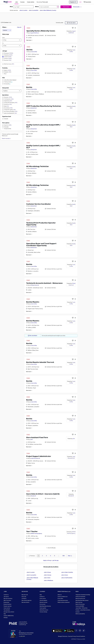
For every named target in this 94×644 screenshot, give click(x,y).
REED (77, 591)
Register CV (73, 2)
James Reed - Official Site (82, 608)
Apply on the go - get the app (51, 560)
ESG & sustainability (80, 614)
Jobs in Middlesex (48, 580)
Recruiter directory (8, 598)
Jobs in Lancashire (34, 10)
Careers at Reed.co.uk (63, 597)
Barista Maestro (33, 68)
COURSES (42, 591)
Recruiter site (25, 595)
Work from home (7, 600)
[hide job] (75, 28)
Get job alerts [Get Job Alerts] (71, 23)
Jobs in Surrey (48, 575)
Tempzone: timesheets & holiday (83, 595)
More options (6, 123)
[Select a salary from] (12, 40)
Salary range (6, 34)
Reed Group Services (80, 598)
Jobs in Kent (47, 578)
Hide (3, 78)
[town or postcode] (49, 7)
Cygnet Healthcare (35, 33)
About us (60, 595)
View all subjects (43, 600)
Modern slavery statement (64, 602)
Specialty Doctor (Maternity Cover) (41, 31)
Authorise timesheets (80, 597)
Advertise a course (44, 610)
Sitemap (6, 618)
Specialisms (5, 95)
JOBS (5, 591)
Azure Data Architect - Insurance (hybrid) (43, 494)
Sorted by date (60, 23)
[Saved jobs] (87, 2)
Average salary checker (9, 612)
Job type (5, 51)
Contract (6, 22)
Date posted (5, 88)
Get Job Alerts (33, 336)
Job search (6, 597)
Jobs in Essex (47, 572)
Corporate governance (63, 600)
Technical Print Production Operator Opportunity (41, 224)
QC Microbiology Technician (37, 166)
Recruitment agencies (27, 600)
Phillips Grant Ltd (35, 285)
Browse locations (7, 604)
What (11, 7)
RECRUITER (25, 591)
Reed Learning (79, 602)
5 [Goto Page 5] (55, 556)
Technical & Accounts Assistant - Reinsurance (44, 283)
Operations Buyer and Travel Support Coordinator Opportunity (41, 245)
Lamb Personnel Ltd (35, 458)
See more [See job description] (29, 40)
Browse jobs (77, 7)
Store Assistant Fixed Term (37, 437)
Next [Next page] (70, 556)
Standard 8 (33, 496)
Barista (29, 50)
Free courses (43, 604)
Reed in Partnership (80, 604)
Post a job (24, 597)
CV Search (24, 598)
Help (5, 614)
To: (3, 43)
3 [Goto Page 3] (46, 556)
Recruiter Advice (25, 602)
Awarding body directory (45, 606)
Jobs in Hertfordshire (67, 578)
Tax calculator (7, 610)
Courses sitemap (43, 612)
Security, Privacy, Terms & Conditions (77, 636)
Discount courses (43, 602)
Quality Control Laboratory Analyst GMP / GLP (43, 126)
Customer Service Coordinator (39, 204)
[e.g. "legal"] (23, 7)
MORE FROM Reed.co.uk (64, 591)
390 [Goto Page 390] (64, 556)
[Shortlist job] (73, 28)
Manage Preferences (63, 636)
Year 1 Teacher (32, 531)
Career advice (7, 608)
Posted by (5, 68)
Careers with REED (80, 606)
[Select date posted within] (12, 91)
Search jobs (66, 7)
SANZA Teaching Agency (36, 533)
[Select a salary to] (12, 46)
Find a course (43, 598)
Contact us (6, 595)
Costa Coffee (34, 52)
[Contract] (7, 30)
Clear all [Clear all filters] (19, 27)
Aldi (32, 439)
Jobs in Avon (65, 575)
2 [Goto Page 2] (42, 556)
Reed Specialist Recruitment (82, 600)
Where (37, 7)
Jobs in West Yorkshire (67, 572)
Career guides (43, 608)
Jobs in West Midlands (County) (48, 10)
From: (3, 38)
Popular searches (8, 606)
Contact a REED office (9, 616)
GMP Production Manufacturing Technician (44, 106)
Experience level (7, 116)
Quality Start (34, 108)
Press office (60, 598)
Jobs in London (23, 10)
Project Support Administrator (39, 456)
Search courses (6, 138)
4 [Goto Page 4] (50, 556)
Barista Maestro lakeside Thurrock (40, 362)
